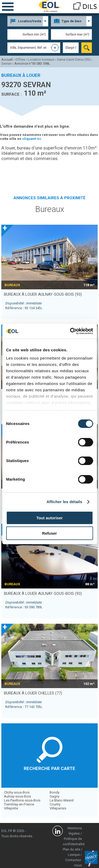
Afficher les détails (64, 502)
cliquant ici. (32, 139)
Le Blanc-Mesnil (62, 800)
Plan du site (72, 849)
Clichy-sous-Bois (17, 792)
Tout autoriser (50, 518)
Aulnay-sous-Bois (17, 796)
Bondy (55, 792)
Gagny (55, 796)
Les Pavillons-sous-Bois (22, 800)
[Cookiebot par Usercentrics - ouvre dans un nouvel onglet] (70, 331)
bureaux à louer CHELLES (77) (33, 693)
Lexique (74, 855)
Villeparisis (58, 808)
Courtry (55, 804)
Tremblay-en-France (19, 804)
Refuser (50, 533)
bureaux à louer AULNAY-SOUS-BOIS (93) (43, 294)
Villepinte (11, 808)
